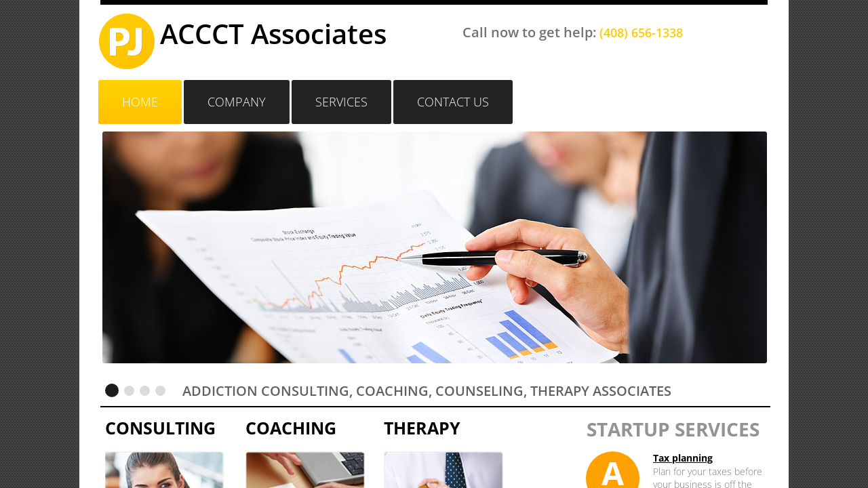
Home (140, 102)
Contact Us (453, 102)
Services (341, 102)
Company (237, 102)
